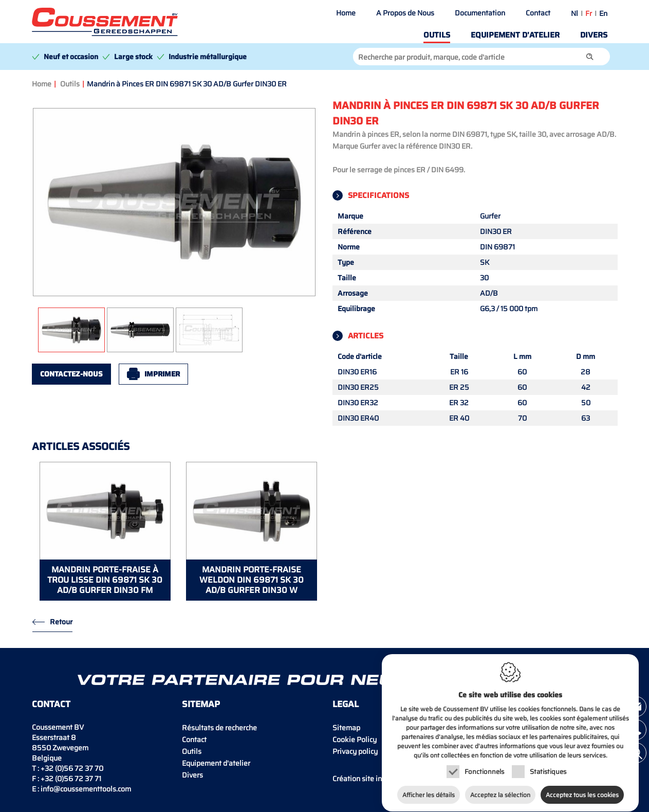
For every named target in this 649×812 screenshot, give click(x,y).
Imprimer (162, 374)
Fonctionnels (484, 762)
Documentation (480, 13)
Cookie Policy (355, 739)
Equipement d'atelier (515, 35)
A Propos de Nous (405, 13)
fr (589, 13)
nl (574, 13)
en (603, 13)
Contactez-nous (71, 374)
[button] (590, 57)
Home (346, 13)
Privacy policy (355, 751)
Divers (594, 35)
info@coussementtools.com (86, 789)
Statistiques (548, 762)
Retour (61, 622)
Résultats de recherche (219, 728)
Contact (538, 13)
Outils (437, 35)
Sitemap (346, 728)
